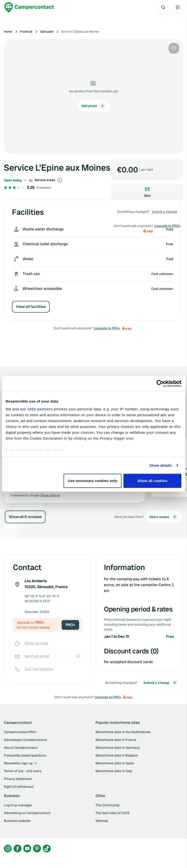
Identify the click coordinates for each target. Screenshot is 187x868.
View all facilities (31, 307)
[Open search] (163, 7)
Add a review (164, 517)
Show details (161, 465)
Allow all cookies (153, 481)
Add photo (94, 106)
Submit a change (164, 212)
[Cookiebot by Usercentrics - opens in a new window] (160, 384)
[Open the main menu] (178, 7)
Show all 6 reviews (25, 517)
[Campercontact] (29, 7)
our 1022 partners (36, 409)
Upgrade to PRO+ (107, 328)
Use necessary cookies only (93, 481)
